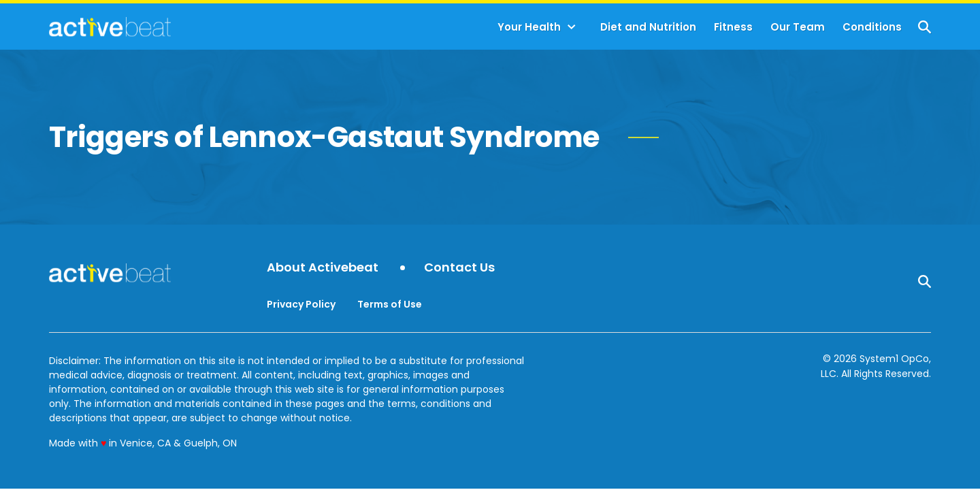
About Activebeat (323, 268)
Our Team (798, 27)
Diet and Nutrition (648, 27)
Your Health (529, 27)
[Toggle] (572, 27)
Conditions (872, 27)
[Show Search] (925, 27)
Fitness (733, 27)
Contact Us (459, 268)
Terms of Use (390, 304)
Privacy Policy (301, 304)
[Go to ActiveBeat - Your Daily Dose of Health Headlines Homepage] (110, 27)
